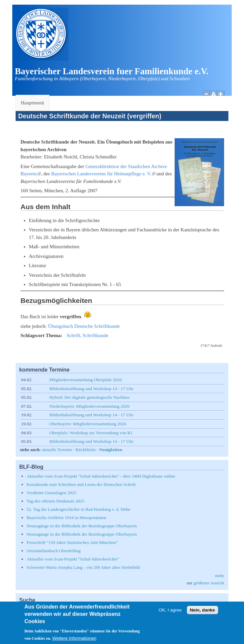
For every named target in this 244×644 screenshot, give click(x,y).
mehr (220, 576)
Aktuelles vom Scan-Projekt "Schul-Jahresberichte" (73, 559)
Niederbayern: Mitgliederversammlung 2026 (89, 406)
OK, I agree (170, 614)
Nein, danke (203, 614)
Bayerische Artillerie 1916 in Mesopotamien (66, 518)
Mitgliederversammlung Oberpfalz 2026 (86, 380)
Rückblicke (85, 450)
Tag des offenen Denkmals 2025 (55, 501)
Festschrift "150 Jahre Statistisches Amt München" (72, 542)
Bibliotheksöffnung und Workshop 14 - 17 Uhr (91, 389)
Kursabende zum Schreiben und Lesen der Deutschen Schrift (81, 484)
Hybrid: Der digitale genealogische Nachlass (89, 397)
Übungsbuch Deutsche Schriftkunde (84, 326)
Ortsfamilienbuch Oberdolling (54, 551)
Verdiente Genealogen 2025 (51, 493)
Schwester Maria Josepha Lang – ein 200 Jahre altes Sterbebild (83, 567)
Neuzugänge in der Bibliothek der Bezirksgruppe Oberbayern (82, 526)
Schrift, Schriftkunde (87, 335)
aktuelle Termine (57, 450)
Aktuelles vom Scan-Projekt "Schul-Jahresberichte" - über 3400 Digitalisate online (101, 476)
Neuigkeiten (111, 450)
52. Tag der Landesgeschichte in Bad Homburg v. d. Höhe (79, 509)
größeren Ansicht (209, 583)
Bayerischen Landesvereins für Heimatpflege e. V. (103, 174)
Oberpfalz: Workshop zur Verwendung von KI (91, 433)
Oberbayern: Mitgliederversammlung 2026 (88, 424)
